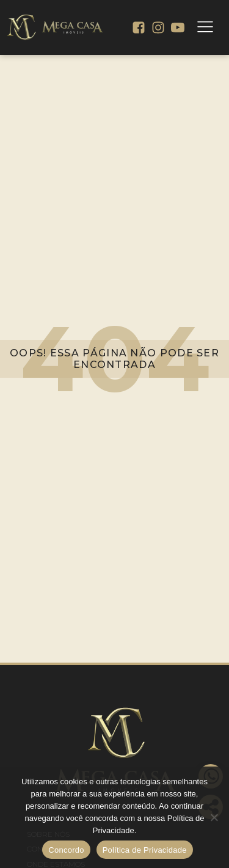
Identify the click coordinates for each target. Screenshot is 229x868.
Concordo (66, 850)
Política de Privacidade (145, 850)
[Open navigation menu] (205, 28)
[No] (214, 817)
